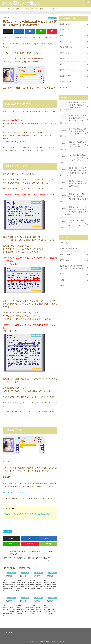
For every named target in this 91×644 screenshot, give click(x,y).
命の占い (63, 266)
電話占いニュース (66, 252)
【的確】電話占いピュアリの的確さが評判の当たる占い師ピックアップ (73, 117)
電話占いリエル (65, 86)
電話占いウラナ (65, 35)
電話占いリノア (65, 63)
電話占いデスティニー (68, 69)
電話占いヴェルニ (66, 58)
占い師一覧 (8, 531)
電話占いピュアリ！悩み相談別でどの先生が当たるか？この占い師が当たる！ (73, 104)
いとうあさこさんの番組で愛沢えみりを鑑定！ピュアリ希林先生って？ (73, 155)
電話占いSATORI (66, 75)
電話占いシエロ (65, 80)
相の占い (63, 277)
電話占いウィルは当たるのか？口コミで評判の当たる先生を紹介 (27, 514)
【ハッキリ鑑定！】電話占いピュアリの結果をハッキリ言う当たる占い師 (73, 130)
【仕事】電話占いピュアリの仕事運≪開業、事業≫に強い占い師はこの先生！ (73, 168)
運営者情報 (8, 632)
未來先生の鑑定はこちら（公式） (15, 492)
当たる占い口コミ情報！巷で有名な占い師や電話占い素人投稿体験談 (72, 259)
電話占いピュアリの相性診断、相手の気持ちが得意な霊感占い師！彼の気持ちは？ (73, 204)
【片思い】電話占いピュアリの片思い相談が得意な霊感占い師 (73, 180)
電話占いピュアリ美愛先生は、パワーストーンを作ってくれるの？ (73, 217)
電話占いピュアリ (66, 24)
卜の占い (63, 271)
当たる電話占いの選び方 (21, 3)
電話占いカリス (65, 41)
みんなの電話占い (66, 46)
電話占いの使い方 (66, 247)
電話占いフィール (66, 52)
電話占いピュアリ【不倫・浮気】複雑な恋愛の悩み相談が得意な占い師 (73, 191)
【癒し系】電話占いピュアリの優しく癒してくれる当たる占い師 (73, 143)
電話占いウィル (65, 29)
